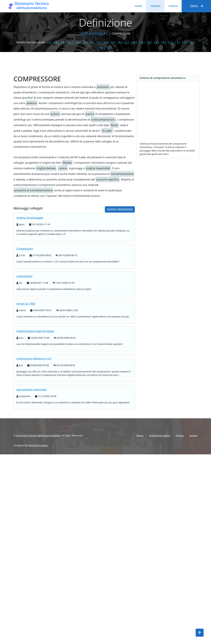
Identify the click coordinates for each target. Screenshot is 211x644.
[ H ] (106, 42)
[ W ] (102, 48)
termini (97, 34)
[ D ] (78, 42)
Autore (194, 435)
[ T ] (178, 42)
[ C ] (71, 42)
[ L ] (127, 42)
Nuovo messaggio (120, 247)
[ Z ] (109, 48)
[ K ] (120, 42)
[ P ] (157, 42)
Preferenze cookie (160, 435)
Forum (173, 6)
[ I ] (113, 42)
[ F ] (92, 42)
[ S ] (171, 42)
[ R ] (164, 42)
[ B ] (64, 42)
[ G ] (99, 42)
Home (138, 6)
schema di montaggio (30, 255)
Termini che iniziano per (31, 42)
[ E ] (85, 42)
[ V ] (192, 42)
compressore (24, 313)
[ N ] (142, 42)
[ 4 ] (49, 42)
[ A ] (56, 42)
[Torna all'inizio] (200, 633)
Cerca (196, 6)
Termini (155, 6)
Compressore (25, 286)
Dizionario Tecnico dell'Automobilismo (38, 435)
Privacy (180, 435)
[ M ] (134, 42)
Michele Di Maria (38, 445)
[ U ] (185, 42)
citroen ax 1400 (26, 341)
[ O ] (149, 42)
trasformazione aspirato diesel (35, 368)
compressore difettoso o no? (34, 396)
